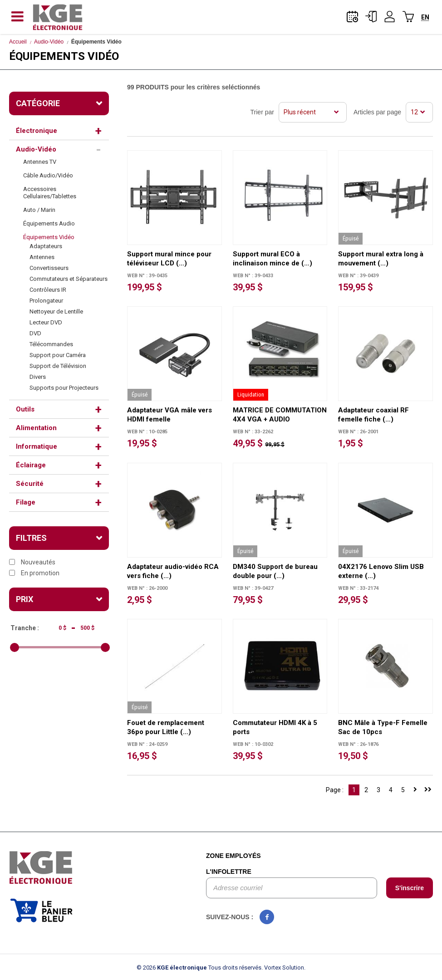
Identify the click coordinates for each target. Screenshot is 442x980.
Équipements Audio (49, 223)
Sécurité (30, 484)
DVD (35, 333)
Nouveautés (32, 562)
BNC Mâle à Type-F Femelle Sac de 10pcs (383, 727)
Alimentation (36, 428)
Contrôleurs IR (48, 290)
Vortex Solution (284, 968)
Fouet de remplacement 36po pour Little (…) (166, 727)
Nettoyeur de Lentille (56, 311)
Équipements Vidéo (49, 237)
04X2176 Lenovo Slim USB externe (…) (381, 571)
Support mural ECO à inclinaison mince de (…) (273, 259)
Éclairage (31, 465)
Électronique (37, 131)
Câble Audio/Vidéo (48, 175)
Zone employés (233, 856)
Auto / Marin (39, 210)
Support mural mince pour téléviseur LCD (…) (169, 259)
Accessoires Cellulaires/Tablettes (50, 193)
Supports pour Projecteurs (64, 388)
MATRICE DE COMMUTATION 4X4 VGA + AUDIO (280, 415)
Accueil (18, 42)
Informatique (37, 446)
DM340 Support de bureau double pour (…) (275, 571)
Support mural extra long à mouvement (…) (381, 259)
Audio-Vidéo (49, 42)
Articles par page (377, 112)
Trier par (262, 112)
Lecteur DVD (46, 322)
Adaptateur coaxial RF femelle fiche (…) (373, 415)
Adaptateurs (46, 246)
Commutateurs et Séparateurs (69, 279)
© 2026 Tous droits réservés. (200, 968)
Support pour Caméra (58, 355)
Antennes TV (40, 162)
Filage (26, 502)
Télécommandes (51, 344)
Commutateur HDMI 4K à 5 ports (275, 727)
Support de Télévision (58, 366)
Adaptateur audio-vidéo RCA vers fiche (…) (173, 571)
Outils (25, 409)
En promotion (34, 573)
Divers (38, 377)
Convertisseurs (49, 268)
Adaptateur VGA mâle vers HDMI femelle (169, 415)
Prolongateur (46, 301)
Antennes (42, 257)
